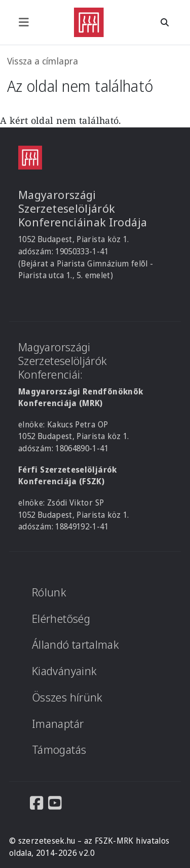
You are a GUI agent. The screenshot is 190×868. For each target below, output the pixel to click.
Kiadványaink (64, 671)
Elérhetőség (61, 619)
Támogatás (59, 749)
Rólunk (49, 592)
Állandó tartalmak (75, 644)
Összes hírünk (67, 697)
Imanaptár (58, 724)
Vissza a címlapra (43, 61)
